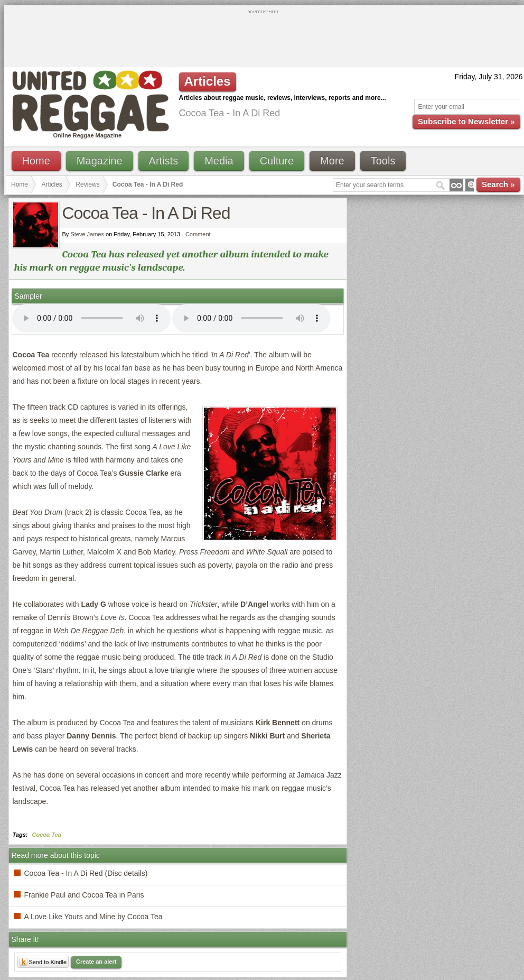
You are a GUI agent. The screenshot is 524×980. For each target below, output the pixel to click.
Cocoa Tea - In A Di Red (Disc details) (86, 873)
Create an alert (96, 961)
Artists (164, 161)
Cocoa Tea (47, 835)
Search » (498, 184)
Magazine (100, 161)
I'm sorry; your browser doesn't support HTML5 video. (91, 318)
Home (36, 161)
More (332, 161)
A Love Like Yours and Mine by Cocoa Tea (93, 917)
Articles (52, 184)
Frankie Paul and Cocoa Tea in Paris (84, 895)
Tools (383, 161)
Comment (198, 234)
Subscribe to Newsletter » (466, 121)
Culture (277, 161)
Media (219, 161)
